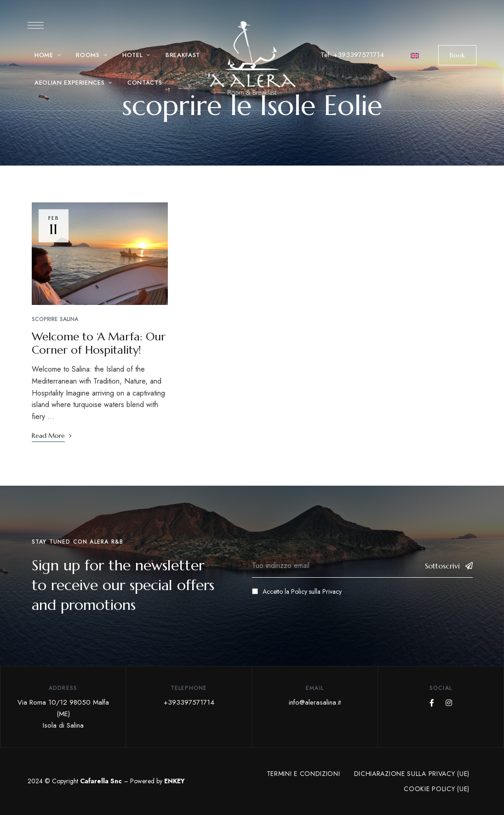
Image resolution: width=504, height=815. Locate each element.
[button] (457, 55)
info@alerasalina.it (315, 702)
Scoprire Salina (55, 319)
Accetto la (297, 591)
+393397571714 (189, 702)
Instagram (449, 703)
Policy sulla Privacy (316, 591)
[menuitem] (415, 55)
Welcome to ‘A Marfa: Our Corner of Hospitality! (99, 343)
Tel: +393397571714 (352, 55)
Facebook (432, 703)
